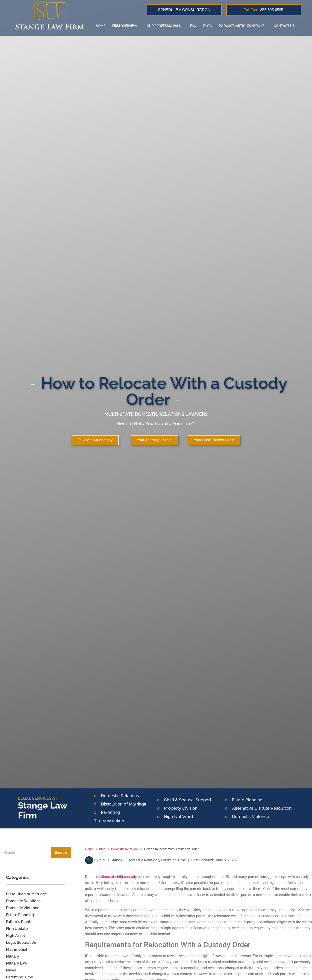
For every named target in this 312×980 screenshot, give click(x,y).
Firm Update (17, 929)
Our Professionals (165, 26)
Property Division (181, 808)
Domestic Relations (120, 796)
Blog (208, 26)
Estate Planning (247, 800)
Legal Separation (21, 942)
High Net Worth (179, 816)
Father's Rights (19, 922)
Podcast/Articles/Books (243, 26)
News (11, 970)
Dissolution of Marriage (26, 894)
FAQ (193, 26)
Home (101, 26)
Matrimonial (17, 949)
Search (61, 852)
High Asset (16, 936)
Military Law (17, 963)
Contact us (284, 26)
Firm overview (126, 26)
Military (13, 956)
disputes (240, 974)
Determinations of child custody (111, 877)
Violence (260, 816)
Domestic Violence (23, 908)
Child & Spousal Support (188, 800)
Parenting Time (20, 977)
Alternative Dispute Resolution (262, 808)
